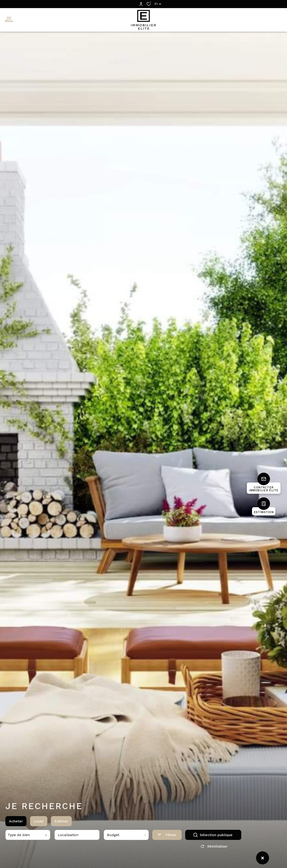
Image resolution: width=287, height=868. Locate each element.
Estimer (61, 822)
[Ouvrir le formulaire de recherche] (167, 836)
